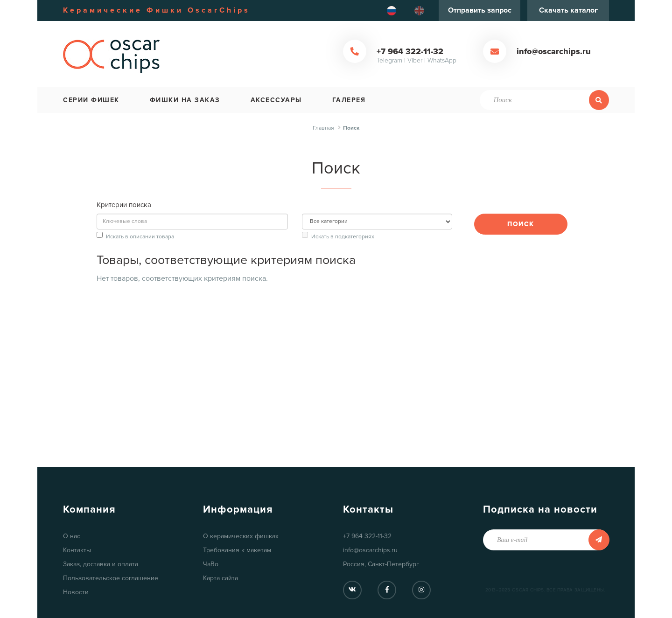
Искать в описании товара (135, 236)
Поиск (351, 128)
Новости (76, 592)
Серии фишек (91, 100)
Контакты (77, 550)
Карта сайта (220, 578)
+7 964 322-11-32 (406, 52)
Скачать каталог (568, 10)
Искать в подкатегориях (338, 236)
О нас (72, 536)
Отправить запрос (480, 10)
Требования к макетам (237, 550)
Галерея (349, 100)
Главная (323, 128)
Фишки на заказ (185, 100)
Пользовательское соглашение (111, 578)
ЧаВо (211, 564)
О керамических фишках (241, 536)
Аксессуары (276, 100)
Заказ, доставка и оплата (101, 564)
